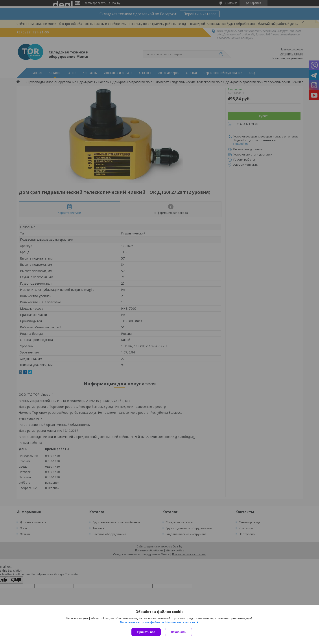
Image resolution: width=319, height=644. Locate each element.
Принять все (146, 632)
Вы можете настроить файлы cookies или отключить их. (158, 622)
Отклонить (178, 632)
